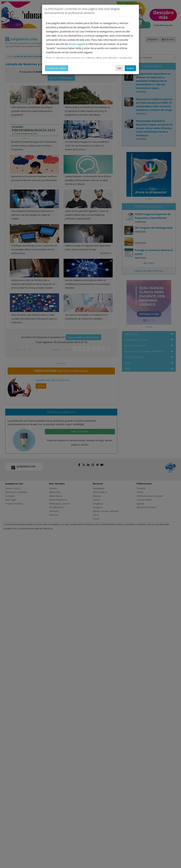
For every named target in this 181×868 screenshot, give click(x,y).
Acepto (130, 68)
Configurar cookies (57, 68)
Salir (119, 68)
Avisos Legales (77, 44)
